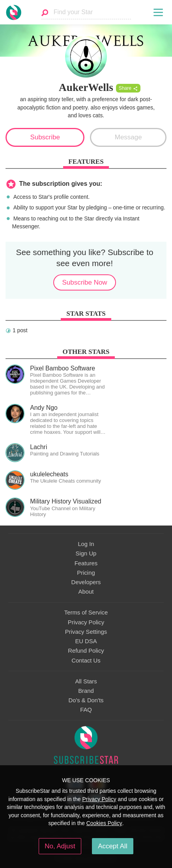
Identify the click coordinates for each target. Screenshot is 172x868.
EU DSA (86, 641)
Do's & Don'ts (86, 700)
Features (86, 563)
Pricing (86, 573)
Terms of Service (86, 613)
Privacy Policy (86, 622)
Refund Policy (86, 651)
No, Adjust (60, 846)
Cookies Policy (104, 823)
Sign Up (86, 553)
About (86, 592)
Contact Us (86, 661)
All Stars (86, 681)
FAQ (86, 710)
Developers (86, 582)
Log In (86, 544)
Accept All (113, 846)
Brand (86, 691)
